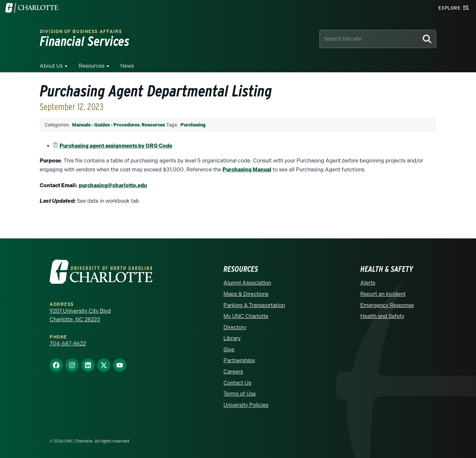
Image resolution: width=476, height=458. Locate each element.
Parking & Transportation (254, 305)
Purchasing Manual (247, 170)
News (127, 66)
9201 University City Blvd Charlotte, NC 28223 (80, 315)
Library (232, 338)
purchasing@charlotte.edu (113, 185)
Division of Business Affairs (81, 32)
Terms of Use (240, 394)
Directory (235, 327)
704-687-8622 (68, 344)
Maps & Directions (246, 294)
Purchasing (193, 125)
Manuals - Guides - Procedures (106, 125)
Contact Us (237, 383)
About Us (51, 66)
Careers (233, 372)
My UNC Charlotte (246, 316)
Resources (92, 66)
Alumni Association (247, 283)
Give (229, 350)
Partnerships (239, 360)
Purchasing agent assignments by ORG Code (116, 146)
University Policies (246, 405)
